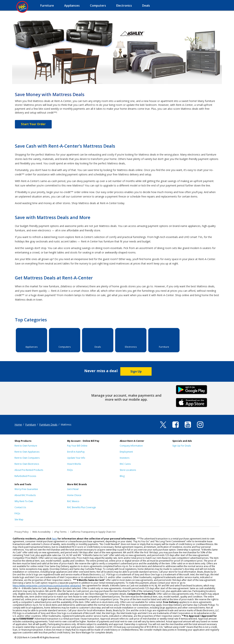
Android (192, 389)
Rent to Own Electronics (27, 464)
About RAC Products (25, 495)
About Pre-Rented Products (29, 470)
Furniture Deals (48, 425)
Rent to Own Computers (27, 458)
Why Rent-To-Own (24, 501)
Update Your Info (76, 458)
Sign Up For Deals (182, 446)
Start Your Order (33, 124)
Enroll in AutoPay (76, 452)
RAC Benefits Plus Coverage (81, 507)
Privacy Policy (22, 532)
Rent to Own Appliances (27, 452)
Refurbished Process (25, 476)
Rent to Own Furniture (26, 446)
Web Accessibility (41, 532)
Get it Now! (73, 489)
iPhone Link (192, 402)
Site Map (19, 519)
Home (18, 425)
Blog (122, 476)
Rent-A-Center (22, 7)
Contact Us (20, 507)
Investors (125, 458)
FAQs (70, 470)
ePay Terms (60, 532)
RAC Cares (125, 464)
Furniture (31, 425)
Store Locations (128, 470)
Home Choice (74, 495)
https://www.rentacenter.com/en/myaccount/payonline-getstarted (47, 586)
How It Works (74, 464)
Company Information (131, 446)
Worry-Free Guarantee (26, 489)
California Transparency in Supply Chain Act (93, 532)
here (54, 539)
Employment (126, 452)
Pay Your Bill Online (77, 446)
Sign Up (136, 371)
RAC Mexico (73, 501)
